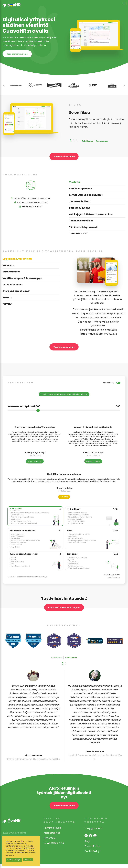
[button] (124, 87)
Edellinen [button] (87, 143)
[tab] (97, 186)
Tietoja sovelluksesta (60, 824)
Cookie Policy (92, 855)
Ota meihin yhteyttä (96, 824)
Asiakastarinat (52, 837)
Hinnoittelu (49, 842)
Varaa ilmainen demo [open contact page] (64, 159)
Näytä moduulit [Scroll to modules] (35, 466)
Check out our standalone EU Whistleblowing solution (64, 398)
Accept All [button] (28, 860)
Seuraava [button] (102, 143)
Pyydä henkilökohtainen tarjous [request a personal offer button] (64, 612)
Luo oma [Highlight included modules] (64, 501)
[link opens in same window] (12, 8)
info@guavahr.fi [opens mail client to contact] (93, 833)
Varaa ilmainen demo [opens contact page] (21, 55)
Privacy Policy (92, 850)
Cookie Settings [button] (14, 860)
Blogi (87, 845)
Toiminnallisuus (52, 832)
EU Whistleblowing (54, 847)
